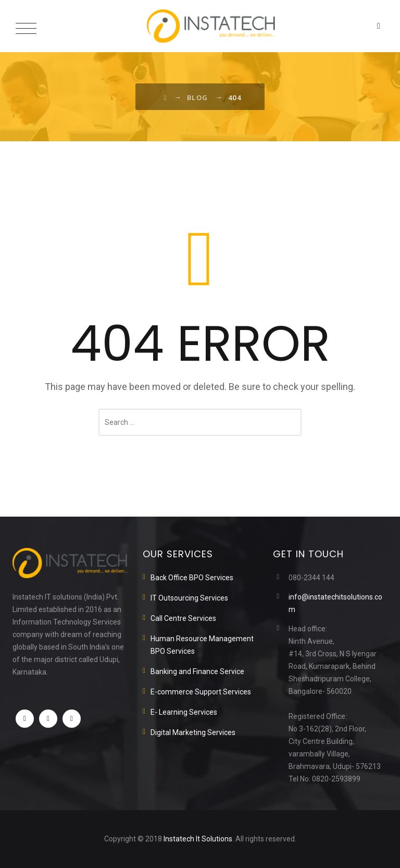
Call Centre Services (183, 618)
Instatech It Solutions (198, 839)
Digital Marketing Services (193, 732)
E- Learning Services (184, 712)
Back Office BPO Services (192, 578)
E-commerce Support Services (201, 692)
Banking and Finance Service (197, 671)
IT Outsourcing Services (189, 598)
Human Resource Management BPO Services (202, 645)
